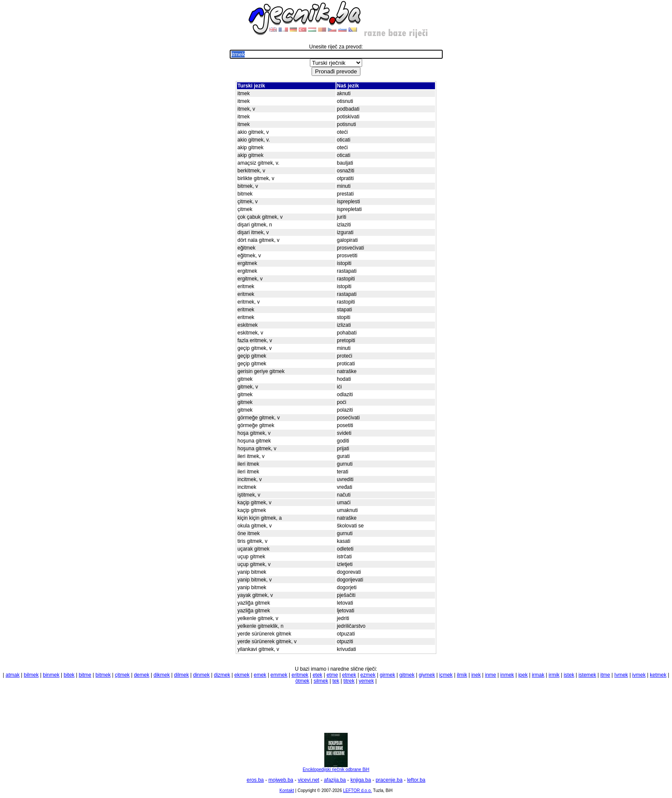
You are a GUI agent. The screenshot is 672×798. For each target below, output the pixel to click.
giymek (427, 675)
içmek (446, 675)
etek (317, 675)
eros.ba (255, 780)
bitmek (103, 675)
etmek (349, 675)
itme (605, 675)
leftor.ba (416, 780)
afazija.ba (335, 780)
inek (476, 675)
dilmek (181, 675)
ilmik (462, 675)
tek (336, 681)
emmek (279, 675)
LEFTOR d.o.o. (357, 790)
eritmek (300, 675)
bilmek (31, 675)
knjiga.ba (361, 780)
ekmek (242, 675)
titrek (349, 681)
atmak (13, 675)
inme (491, 675)
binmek (51, 675)
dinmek (202, 675)
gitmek (407, 675)
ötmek (302, 681)
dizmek (222, 675)
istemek (587, 675)
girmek (387, 675)
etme (332, 675)
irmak (538, 675)
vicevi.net (309, 780)
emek (260, 675)
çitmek (122, 675)
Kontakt (287, 790)
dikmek (162, 675)
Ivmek (621, 675)
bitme (85, 675)
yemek (366, 681)
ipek (523, 675)
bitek (69, 675)
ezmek (368, 675)
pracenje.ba (389, 780)
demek (141, 675)
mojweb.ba (281, 780)
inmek (507, 675)
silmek (321, 681)
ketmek (658, 675)
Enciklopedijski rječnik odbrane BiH (336, 768)
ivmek (639, 675)
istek (569, 675)
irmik (554, 675)
